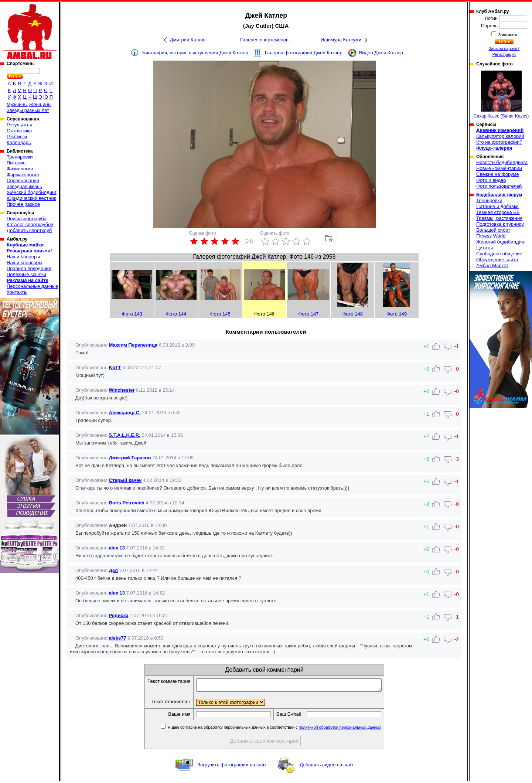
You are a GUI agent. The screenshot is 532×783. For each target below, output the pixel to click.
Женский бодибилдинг (32, 192)
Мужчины (17, 104)
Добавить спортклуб (29, 230)
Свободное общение (499, 254)
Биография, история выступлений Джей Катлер (195, 53)
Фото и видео (491, 180)
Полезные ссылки (26, 274)
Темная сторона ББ (498, 212)
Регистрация (504, 54)
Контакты (17, 292)
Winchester (122, 390)
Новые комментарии (499, 168)
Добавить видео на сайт (327, 767)
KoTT (115, 367)
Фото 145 (220, 314)
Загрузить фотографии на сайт (232, 767)
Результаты (19, 125)
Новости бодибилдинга (502, 162)
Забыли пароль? (504, 48)
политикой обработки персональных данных (351, 729)
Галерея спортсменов (264, 40)
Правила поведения (29, 268)
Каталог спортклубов (30, 224)
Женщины (40, 104)
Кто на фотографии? (499, 142)
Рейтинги (17, 137)
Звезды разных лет (28, 110)
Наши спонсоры (24, 263)
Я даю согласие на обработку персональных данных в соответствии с (285, 729)
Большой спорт (493, 230)
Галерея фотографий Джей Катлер (304, 53)
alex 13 (117, 548)
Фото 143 (132, 314)
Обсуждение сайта (497, 260)
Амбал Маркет (492, 265)
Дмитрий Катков (188, 40)
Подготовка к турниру (500, 224)
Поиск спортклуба (27, 219)
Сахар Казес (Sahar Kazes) (501, 95)
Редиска (119, 615)
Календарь (19, 142)
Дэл (113, 570)
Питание (16, 163)
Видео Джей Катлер (381, 53)
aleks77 (118, 638)
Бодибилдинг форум (499, 195)
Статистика (19, 131)
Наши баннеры (23, 257)
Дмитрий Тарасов (130, 458)
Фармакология (23, 175)
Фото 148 (353, 314)
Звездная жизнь (24, 186)
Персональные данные (33, 286)
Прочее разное (23, 204)
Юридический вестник (31, 198)
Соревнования (23, 181)
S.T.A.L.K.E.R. (125, 435)
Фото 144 (176, 314)
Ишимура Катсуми (341, 40)
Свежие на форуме (498, 174)
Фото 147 (308, 314)
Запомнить (508, 35)
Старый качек (125, 480)
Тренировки (20, 157)
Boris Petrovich (127, 503)
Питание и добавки (497, 206)
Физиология (20, 169)
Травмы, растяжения (499, 218)
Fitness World (491, 236)
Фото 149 (397, 314)
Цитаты (485, 248)
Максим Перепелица (133, 345)
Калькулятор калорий (500, 136)
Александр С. (125, 413)
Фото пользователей (499, 186)
